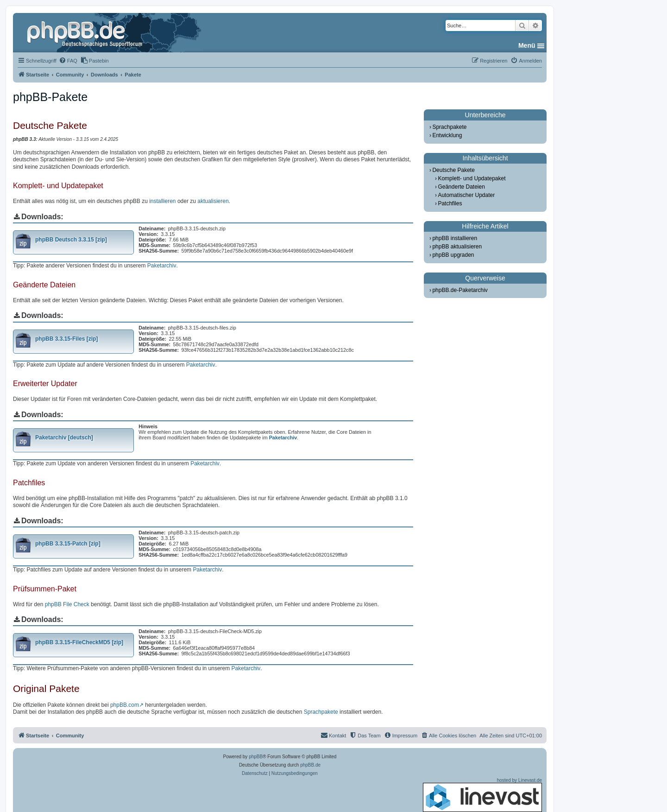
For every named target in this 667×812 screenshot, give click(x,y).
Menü (527, 45)
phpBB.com (125, 705)
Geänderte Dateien (461, 187)
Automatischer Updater (466, 195)
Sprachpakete (321, 712)
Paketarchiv (162, 266)
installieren (162, 201)
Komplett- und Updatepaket (472, 178)
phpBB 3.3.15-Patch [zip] (68, 544)
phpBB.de (310, 765)
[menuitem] (68, 61)
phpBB (256, 757)
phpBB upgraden (453, 255)
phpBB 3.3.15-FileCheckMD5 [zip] (79, 642)
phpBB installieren (455, 238)
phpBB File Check (67, 604)
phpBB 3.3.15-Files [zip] (66, 339)
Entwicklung (447, 135)
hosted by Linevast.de (482, 795)
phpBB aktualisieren (457, 247)
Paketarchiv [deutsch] (64, 438)
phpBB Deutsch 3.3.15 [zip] (71, 240)
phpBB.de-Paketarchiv (460, 290)
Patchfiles (450, 203)
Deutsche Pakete (453, 170)
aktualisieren (213, 201)
